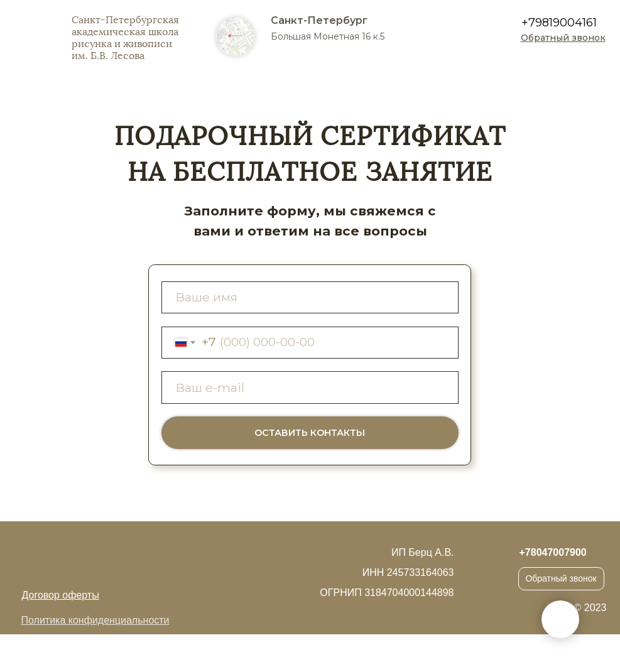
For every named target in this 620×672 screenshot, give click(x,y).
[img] (570, 63)
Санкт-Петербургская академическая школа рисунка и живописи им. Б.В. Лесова (125, 38)
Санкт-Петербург (319, 20)
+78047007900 (553, 552)
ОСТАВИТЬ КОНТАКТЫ (310, 433)
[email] (310, 387)
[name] (310, 297)
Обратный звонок (561, 578)
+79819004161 (559, 23)
